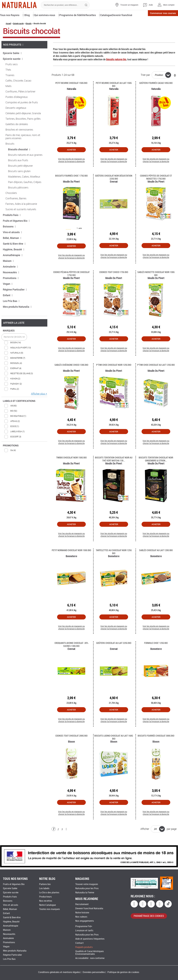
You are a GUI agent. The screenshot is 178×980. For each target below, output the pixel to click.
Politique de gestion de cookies (123, 972)
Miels (8, 96)
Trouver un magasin (129, 5)
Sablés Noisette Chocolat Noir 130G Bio (156, 283)
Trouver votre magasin (87, 884)
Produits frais (12, 225)
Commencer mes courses (159, 15)
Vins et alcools (12, 242)
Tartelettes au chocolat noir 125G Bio (114, 561)
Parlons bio (45, 884)
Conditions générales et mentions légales (59, 972)
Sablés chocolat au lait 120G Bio (156, 560)
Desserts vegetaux (16, 118)
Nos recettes (46, 901)
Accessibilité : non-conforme (90, 958)
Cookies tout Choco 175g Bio (114, 282)
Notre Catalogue (47, 905)
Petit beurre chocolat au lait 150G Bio (114, 94)
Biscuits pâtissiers (18, 197)
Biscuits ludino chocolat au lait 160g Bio (114, 747)
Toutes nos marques (49, 909)
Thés (8, 80)
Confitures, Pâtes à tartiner (20, 101)
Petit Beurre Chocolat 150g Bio (71, 93)
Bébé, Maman (12, 248)
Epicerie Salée (12, 63)
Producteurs (45, 897)
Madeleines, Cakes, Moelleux (24, 186)
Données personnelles (94, 972)
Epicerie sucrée (18, 33)
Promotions (11, 288)
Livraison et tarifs (84, 930)
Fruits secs (12, 74)
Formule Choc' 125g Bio (156, 653)
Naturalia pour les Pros (87, 888)
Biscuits (29, 33)
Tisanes (10, 85)
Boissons (9, 236)
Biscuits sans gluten (19, 181)
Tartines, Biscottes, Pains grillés (23, 129)
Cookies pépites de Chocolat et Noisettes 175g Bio (156, 187)
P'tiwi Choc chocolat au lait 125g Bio (156, 375)
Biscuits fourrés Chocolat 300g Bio (156, 745)
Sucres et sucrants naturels (21, 219)
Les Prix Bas (11, 311)
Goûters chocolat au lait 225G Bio (114, 653)
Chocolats (11, 203)
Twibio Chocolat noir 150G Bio (71, 467)
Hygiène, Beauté (14, 259)
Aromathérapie (13, 265)
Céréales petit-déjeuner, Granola (23, 123)
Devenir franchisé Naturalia (89, 908)
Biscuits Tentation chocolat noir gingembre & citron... (156, 469)
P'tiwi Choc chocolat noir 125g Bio (114, 375)
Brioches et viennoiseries (19, 139)
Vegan (8, 293)
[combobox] (65, 5)
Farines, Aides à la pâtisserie (21, 214)
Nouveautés (11, 282)
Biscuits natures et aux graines (25, 165)
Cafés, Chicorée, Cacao (18, 90)
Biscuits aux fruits (18, 170)
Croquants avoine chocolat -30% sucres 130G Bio (71, 654)
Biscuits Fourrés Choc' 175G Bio (71, 185)
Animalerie (10, 276)
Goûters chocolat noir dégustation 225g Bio (114, 187)
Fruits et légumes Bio (16, 230)
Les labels (44, 888)
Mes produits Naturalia (17, 316)
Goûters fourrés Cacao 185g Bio (156, 93)
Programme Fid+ (84, 926)
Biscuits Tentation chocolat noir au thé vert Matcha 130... (114, 469)
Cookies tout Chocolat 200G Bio (71, 745)
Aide (151, 5)
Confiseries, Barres (16, 208)
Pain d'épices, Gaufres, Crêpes (25, 192)
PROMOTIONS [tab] (11, 455)
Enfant (8, 305)
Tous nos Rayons (11, 15)
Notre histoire (82, 913)
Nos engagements (85, 921)
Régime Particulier (15, 299)
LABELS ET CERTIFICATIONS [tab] (19, 411)
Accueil (8, 33)
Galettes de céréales (17, 134)
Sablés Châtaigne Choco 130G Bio (71, 375)
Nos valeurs (81, 917)
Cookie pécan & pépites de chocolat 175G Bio (71, 283)
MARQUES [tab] (9, 340)
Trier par (145, 85)
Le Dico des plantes (49, 893)
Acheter (71, 159)
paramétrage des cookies (149, 916)
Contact (79, 943)
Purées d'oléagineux (17, 107)
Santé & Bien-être (14, 253)
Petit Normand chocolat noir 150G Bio (71, 560)
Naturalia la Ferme (85, 893)
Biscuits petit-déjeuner (20, 176)
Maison (8, 271)
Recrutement (82, 904)
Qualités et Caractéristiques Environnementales (90, 953)
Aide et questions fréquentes (90, 939)
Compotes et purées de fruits (22, 112)
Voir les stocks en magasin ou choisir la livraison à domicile (71, 170)
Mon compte (169, 5)
